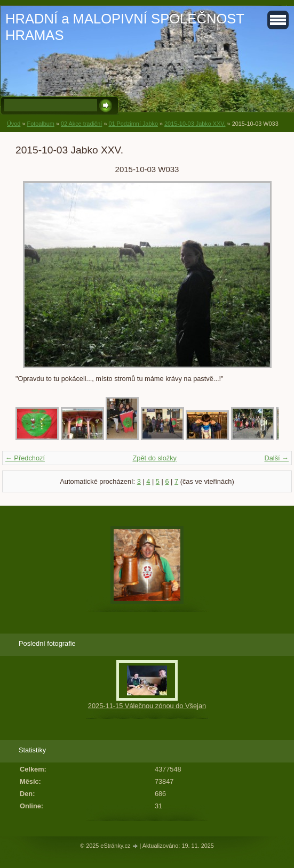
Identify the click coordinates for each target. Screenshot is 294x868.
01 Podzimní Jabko (133, 124)
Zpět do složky (154, 458)
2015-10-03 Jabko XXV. (195, 124)
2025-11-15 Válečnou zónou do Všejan (147, 706)
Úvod (14, 124)
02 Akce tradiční (81, 124)
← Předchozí (25, 458)
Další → (276, 458)
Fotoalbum (40, 124)
